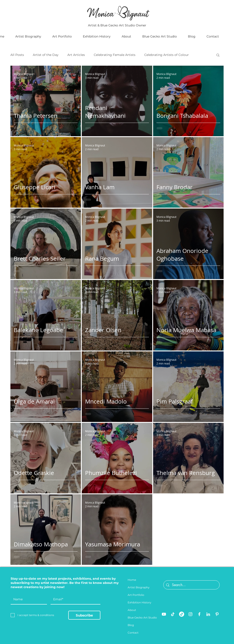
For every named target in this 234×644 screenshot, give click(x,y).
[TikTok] (173, 614)
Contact (133, 633)
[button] (218, 55)
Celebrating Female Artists (115, 55)
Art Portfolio (136, 595)
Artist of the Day (46, 55)
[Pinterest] (217, 614)
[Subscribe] (84, 615)
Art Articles (76, 55)
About (132, 610)
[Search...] (191, 585)
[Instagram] (190, 614)
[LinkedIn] (208, 614)
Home (132, 580)
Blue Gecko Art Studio (142, 617)
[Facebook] (199, 614)
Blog (131, 625)
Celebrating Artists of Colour (167, 55)
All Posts (17, 55)
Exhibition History (139, 602)
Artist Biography (139, 587)
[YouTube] (164, 614)
